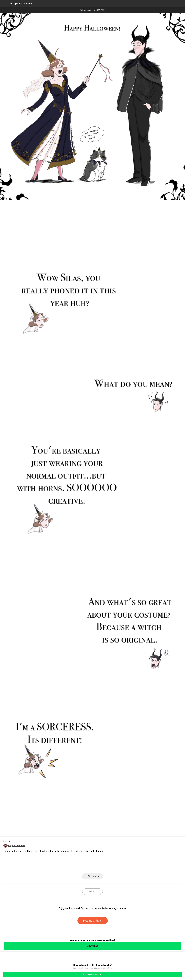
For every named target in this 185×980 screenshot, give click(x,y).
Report (92, 892)
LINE (69, 866)
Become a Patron (93, 921)
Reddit (116, 866)
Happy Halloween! (21, 4)
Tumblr (104, 866)
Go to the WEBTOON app (92, 974)
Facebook (81, 866)
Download (92, 946)
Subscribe (94, 876)
